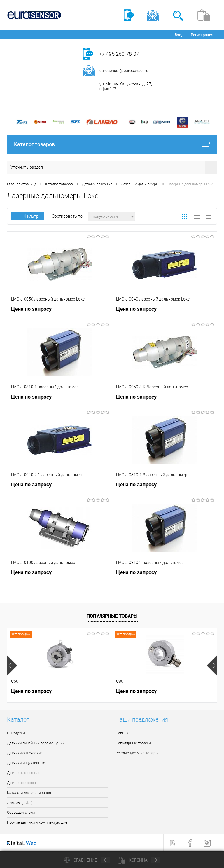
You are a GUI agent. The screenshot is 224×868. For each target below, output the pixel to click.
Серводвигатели (21, 812)
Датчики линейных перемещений (36, 743)
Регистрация (202, 35)
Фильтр (27, 216)
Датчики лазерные (23, 773)
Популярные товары (112, 616)
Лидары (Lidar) (20, 802)
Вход (179, 35)
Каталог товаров (112, 144)
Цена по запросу (31, 309)
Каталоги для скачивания (29, 793)
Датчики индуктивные (26, 763)
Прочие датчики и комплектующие (37, 822)
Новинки (123, 733)
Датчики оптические (25, 753)
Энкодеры (16, 733)
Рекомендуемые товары (137, 753)
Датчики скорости (23, 783)
